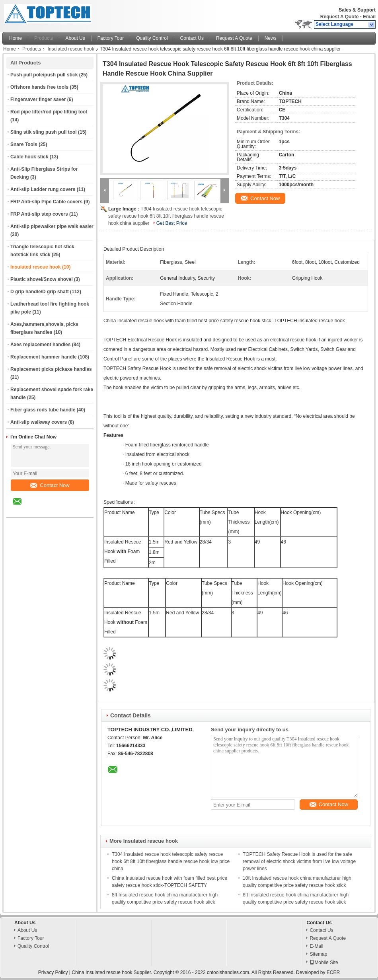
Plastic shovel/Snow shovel (42, 279)
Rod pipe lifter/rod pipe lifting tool (49, 112)
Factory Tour (111, 38)
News (271, 38)
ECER (333, 972)
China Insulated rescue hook (102, 972)
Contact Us (192, 38)
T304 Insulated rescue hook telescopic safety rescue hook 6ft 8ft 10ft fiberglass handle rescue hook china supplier (166, 216)
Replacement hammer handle (44, 357)
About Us (75, 38)
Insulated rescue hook (71, 49)
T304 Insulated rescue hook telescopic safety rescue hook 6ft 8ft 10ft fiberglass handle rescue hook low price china (171, 861)
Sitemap (318, 954)
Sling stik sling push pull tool (44, 132)
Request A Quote (339, 17)
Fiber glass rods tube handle (43, 410)
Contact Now (50, 485)
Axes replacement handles (40, 345)
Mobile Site (324, 962)
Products (44, 38)
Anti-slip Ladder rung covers (43, 189)
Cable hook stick (29, 157)
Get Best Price (172, 223)
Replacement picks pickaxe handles (51, 369)
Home (16, 38)
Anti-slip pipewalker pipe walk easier (52, 226)
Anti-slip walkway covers (39, 422)
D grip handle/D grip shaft (40, 292)
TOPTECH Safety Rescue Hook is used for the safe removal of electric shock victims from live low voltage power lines (299, 861)
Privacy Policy (53, 972)
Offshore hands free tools (39, 87)
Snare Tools (24, 144)
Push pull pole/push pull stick (44, 75)
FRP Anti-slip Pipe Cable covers (46, 202)
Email (369, 17)
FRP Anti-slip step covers (39, 214)
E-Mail (316, 946)
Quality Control (152, 38)
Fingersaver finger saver (38, 99)
